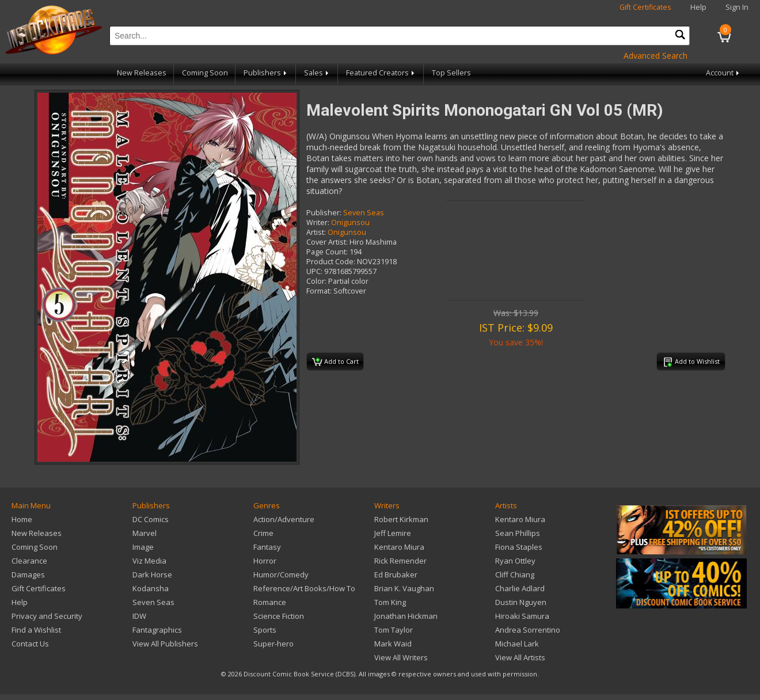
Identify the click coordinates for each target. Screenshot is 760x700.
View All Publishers (165, 644)
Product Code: (331, 262)
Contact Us (30, 644)
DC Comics (151, 519)
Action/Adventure (284, 519)
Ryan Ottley (515, 561)
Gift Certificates (645, 7)
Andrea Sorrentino (528, 630)
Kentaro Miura (399, 547)
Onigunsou (350, 222)
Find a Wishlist (36, 630)
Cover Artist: (327, 242)
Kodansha (151, 588)
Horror (265, 561)
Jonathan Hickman (406, 616)
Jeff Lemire (393, 533)
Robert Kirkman (401, 519)
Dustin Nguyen (521, 602)
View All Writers (401, 657)
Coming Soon (205, 73)
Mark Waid (393, 644)
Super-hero (273, 644)
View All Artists (520, 657)
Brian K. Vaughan (404, 588)
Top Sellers (451, 73)
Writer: (318, 222)
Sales (317, 73)
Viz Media (149, 561)
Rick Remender (400, 561)
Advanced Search (655, 56)
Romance (270, 602)
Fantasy (267, 547)
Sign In (737, 7)
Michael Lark (517, 644)
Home (22, 519)
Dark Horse (152, 575)
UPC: (314, 271)
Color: (316, 281)
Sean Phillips (518, 533)
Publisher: (324, 213)
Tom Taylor (394, 630)
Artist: (316, 232)
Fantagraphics (157, 630)
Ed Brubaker (396, 575)
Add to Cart (335, 362)
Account (723, 73)
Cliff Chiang (515, 575)
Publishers (266, 73)
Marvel (145, 533)
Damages (28, 575)
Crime (263, 533)
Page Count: (327, 252)
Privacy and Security (47, 616)
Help (698, 7)
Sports (265, 630)
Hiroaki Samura (522, 616)
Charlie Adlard (520, 588)
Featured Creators (381, 73)
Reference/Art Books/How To (304, 588)
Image (143, 547)
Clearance (29, 561)
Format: (319, 291)
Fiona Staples (519, 547)
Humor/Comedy (281, 575)
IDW (139, 616)
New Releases (142, 73)
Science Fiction (279, 616)
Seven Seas (364, 213)
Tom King (390, 602)
